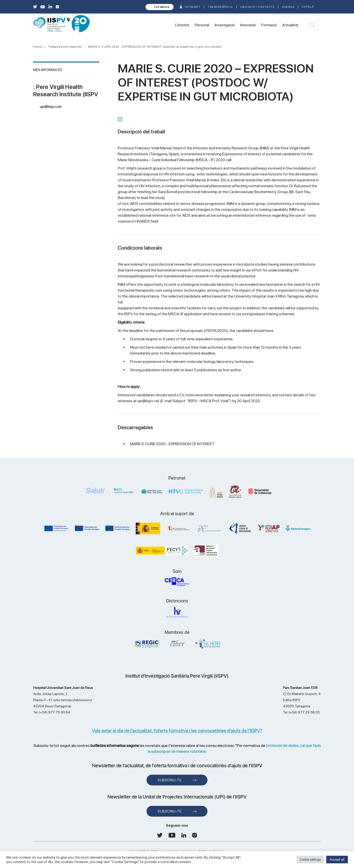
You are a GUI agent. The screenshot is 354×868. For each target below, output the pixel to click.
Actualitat (290, 25)
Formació (269, 25)
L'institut (182, 25)
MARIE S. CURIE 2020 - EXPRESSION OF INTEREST (172, 444)
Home (38, 47)
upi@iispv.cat (51, 107)
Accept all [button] (337, 859)
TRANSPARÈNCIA (220, 7)
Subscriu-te (170, 780)
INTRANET (192, 7)
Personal (202, 25)
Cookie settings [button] (310, 860)
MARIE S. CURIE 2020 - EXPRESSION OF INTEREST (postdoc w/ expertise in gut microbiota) (155, 47)
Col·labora (162, 7)
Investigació (225, 25)
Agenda (288, 7)
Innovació (248, 25)
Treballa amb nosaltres (65, 47)
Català (308, 7)
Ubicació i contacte (258, 7)
